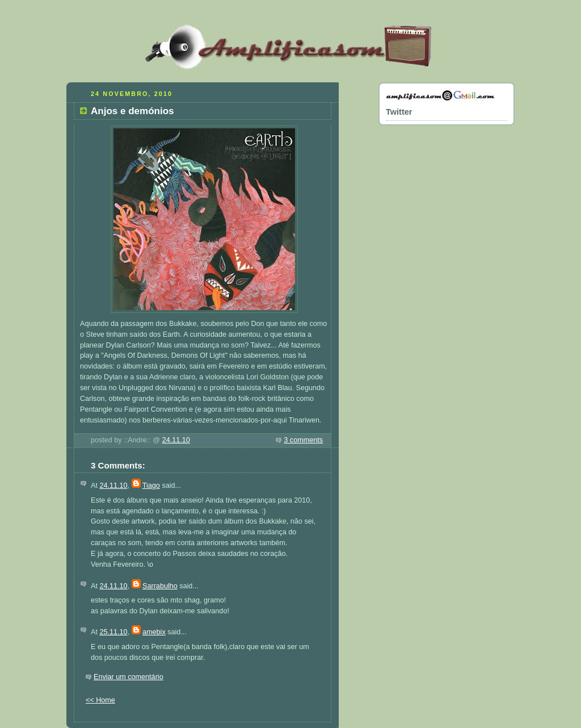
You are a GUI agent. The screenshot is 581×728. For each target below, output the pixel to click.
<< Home (100, 700)
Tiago (151, 486)
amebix (154, 632)
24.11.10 (176, 440)
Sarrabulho (160, 586)
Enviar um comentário (129, 677)
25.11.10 (113, 632)
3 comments (303, 440)
